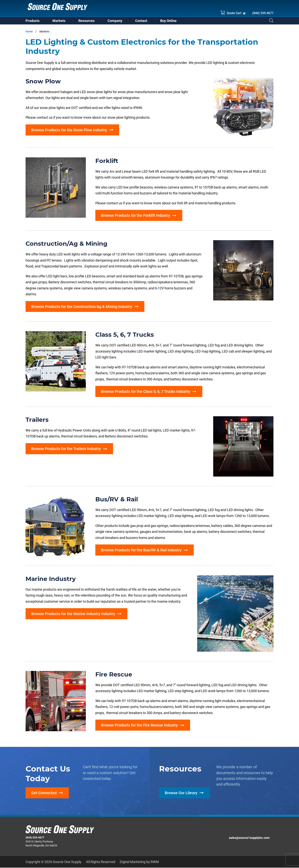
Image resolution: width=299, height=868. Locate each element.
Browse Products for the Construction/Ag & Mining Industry (82, 308)
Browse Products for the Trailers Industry (66, 450)
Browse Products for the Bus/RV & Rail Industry (141, 552)
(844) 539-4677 (263, 13)
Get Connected (44, 794)
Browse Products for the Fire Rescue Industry (139, 727)
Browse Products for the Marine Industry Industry (73, 615)
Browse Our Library (181, 794)
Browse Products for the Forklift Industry (136, 217)
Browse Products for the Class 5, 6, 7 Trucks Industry (146, 393)
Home (29, 33)
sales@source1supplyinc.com (249, 838)
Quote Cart (231, 13)
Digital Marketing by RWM (139, 862)
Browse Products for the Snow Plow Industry (69, 131)
